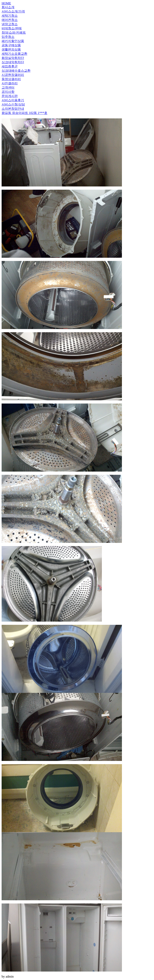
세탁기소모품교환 (14, 54)
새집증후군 (10, 66)
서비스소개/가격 (13, 11)
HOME (6, 3)
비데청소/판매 (12, 28)
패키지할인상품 (13, 41)
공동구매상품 (11, 45)
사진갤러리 (10, 83)
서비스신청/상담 (13, 104)
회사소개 (8, 7)
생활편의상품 (11, 49)
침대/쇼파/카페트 (14, 33)
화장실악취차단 (13, 58)
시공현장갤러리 (13, 75)
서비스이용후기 (13, 100)
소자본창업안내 (13, 109)
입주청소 (8, 37)
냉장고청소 (10, 24)
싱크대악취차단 (13, 62)
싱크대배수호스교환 (16, 71)
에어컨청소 (10, 20)
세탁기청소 (10, 16)
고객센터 (8, 87)
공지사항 (8, 92)
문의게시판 (10, 96)
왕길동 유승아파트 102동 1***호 (24, 113)
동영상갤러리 (11, 79)
